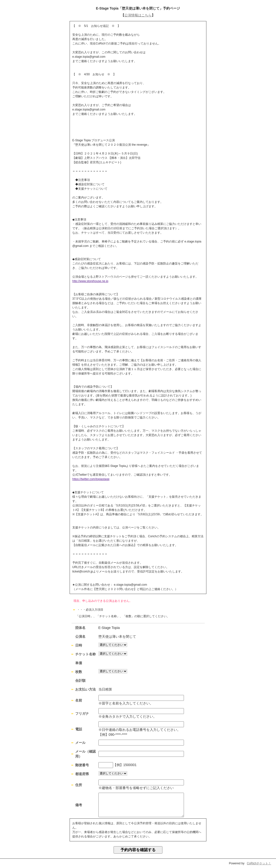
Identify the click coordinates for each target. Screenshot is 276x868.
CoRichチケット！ (259, 863)
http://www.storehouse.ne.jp (90, 281)
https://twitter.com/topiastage (91, 479)
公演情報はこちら (138, 15)
